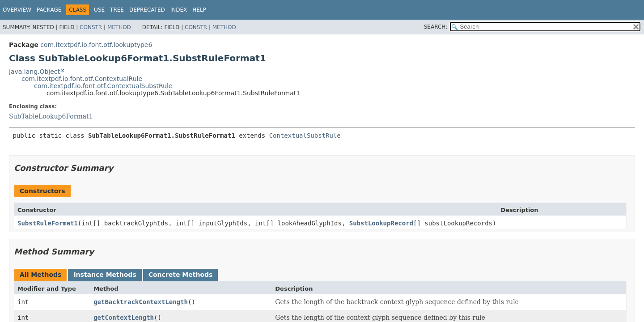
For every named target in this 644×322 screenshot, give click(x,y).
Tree (117, 10)
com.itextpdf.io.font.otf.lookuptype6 (96, 45)
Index (179, 10)
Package (49, 10)
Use (99, 10)
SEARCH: (436, 27)
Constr (91, 27)
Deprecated (147, 10)
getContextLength (124, 318)
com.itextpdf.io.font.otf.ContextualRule (82, 79)
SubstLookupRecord (381, 223)
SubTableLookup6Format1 (51, 116)
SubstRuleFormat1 (48, 223)
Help (199, 10)
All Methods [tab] (40, 275)
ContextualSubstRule (305, 136)
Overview (17, 10)
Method (119, 27)
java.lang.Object (34, 72)
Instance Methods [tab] (105, 275)
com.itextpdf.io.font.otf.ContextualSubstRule (103, 86)
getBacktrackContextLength (141, 302)
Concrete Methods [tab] (181, 275)
